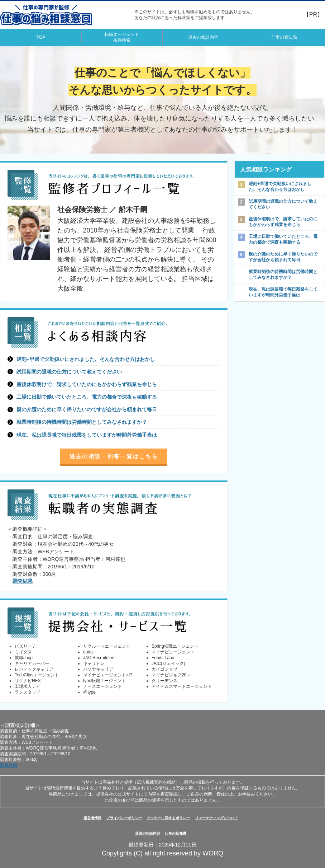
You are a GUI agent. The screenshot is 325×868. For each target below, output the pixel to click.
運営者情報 (92, 818)
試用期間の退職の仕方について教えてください (69, 372)
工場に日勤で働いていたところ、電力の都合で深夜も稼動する (87, 397)
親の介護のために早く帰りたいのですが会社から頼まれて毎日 (87, 409)
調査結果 (23, 581)
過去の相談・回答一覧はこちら (114, 456)
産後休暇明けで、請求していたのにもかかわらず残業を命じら (87, 384)
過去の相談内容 (203, 37)
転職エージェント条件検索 (122, 37)
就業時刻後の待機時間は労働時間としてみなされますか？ (82, 422)
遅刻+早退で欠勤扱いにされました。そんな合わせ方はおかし (86, 359)
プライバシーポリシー (124, 818)
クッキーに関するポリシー (168, 818)
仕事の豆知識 (284, 37)
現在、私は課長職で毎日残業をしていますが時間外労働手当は (87, 435)
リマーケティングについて (216, 818)
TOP (41, 37)
